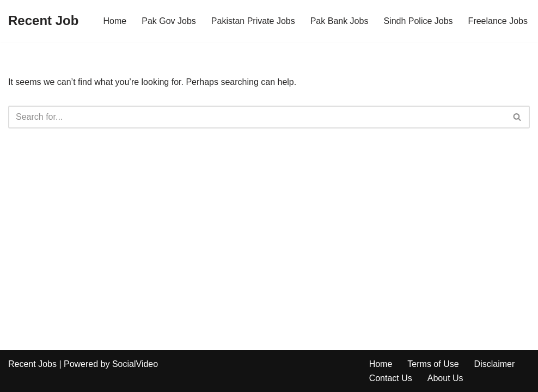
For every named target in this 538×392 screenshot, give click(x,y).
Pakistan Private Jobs (253, 21)
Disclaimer (495, 364)
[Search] (257, 117)
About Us (445, 378)
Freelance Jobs (498, 21)
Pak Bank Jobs (340, 21)
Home (115, 21)
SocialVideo (135, 364)
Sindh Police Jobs (418, 21)
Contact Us (391, 378)
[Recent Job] (43, 21)
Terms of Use (433, 364)
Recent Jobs (32, 364)
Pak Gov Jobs (169, 21)
